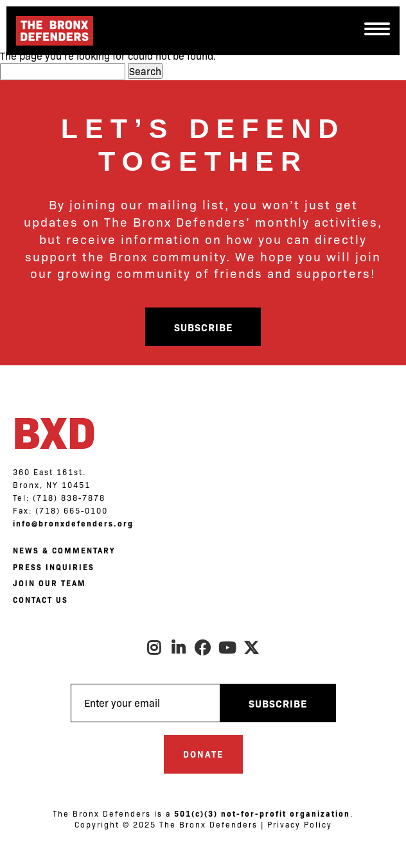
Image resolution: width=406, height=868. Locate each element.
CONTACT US (40, 600)
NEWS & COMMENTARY (64, 550)
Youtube (227, 648)
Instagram (154, 648)
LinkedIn (179, 648)
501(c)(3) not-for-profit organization (262, 813)
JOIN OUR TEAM (49, 583)
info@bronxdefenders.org (73, 523)
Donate (203, 754)
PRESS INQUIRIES (54, 567)
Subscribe (203, 327)
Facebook (203, 648)
